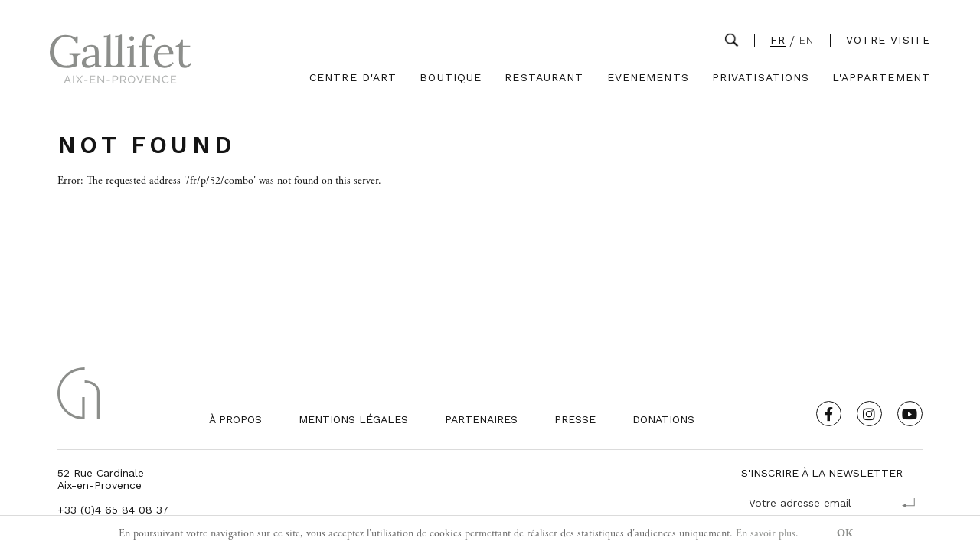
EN (807, 40)
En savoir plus (766, 533)
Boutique (451, 78)
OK (845, 533)
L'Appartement (881, 78)
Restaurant (544, 78)
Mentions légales (353, 419)
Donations (663, 419)
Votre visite (888, 40)
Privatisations (761, 78)
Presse (575, 419)
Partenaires (481, 419)
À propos (235, 419)
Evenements (648, 78)
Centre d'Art (353, 78)
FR (778, 40)
